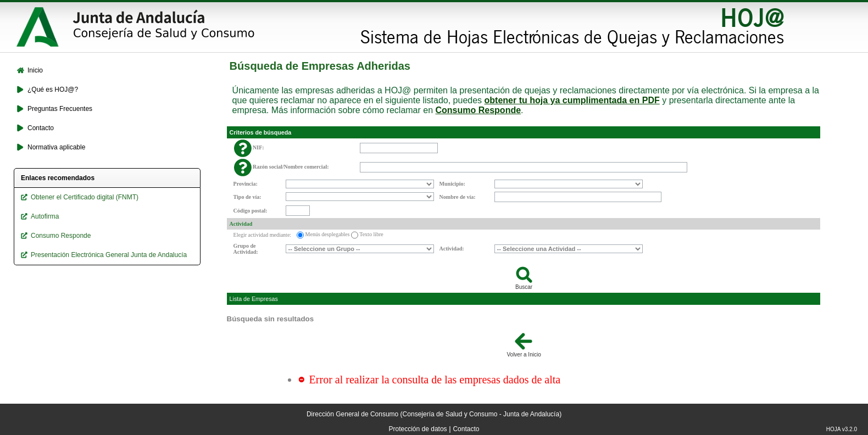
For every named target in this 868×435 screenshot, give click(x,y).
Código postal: (251, 211)
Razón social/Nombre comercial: (291, 167)
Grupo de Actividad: (246, 249)
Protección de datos (418, 429)
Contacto (466, 429)
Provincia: (246, 184)
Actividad (241, 224)
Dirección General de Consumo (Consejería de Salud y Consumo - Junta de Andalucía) (434, 414)
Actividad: (452, 249)
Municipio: (452, 184)
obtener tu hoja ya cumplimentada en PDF (572, 100)
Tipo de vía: (247, 197)
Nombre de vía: (458, 197)
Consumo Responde (478, 110)
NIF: (258, 147)
